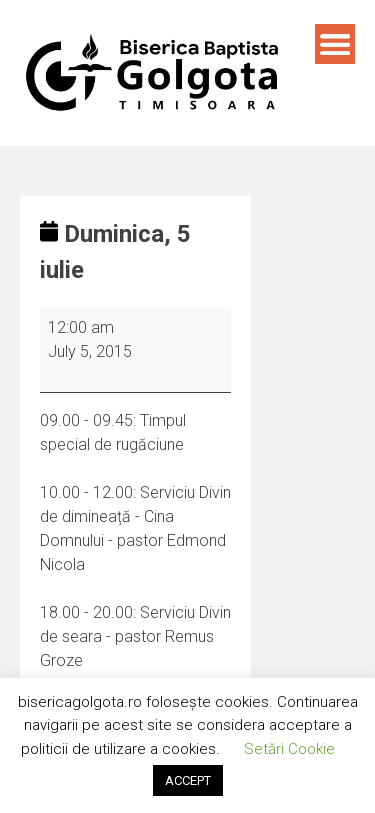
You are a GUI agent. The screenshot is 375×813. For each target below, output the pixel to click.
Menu (335, 44)
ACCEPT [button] (188, 780)
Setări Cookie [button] (289, 749)
